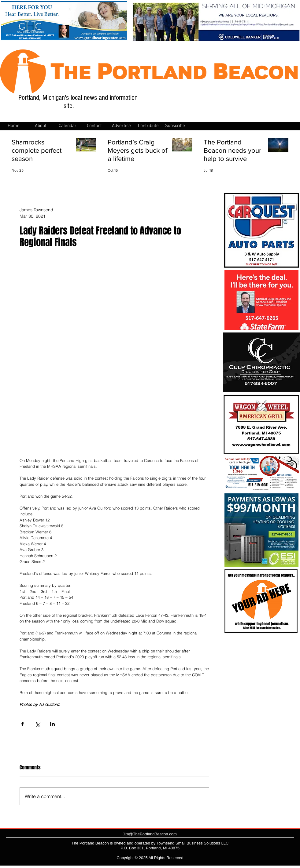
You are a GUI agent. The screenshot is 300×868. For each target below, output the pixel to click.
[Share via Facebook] (22, 724)
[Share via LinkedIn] (52, 724)
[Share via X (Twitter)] (37, 724)
